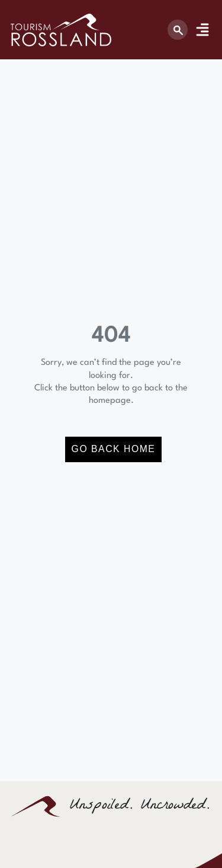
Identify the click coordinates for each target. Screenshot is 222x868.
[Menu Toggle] (202, 30)
